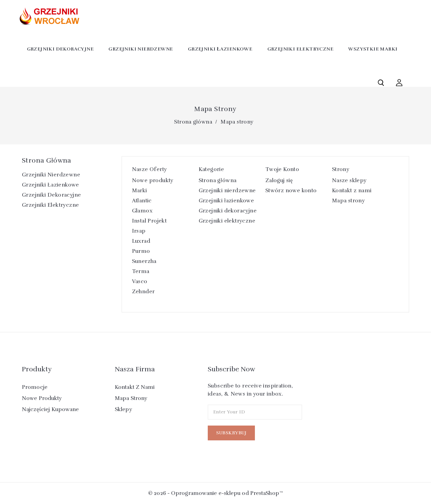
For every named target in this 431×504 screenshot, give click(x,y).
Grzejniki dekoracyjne (60, 49)
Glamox (142, 211)
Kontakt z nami (352, 191)
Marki (140, 191)
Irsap (139, 231)
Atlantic (142, 201)
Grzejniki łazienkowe (220, 49)
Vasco (140, 281)
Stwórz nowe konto (291, 191)
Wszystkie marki (373, 49)
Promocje (35, 387)
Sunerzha (144, 261)
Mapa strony (348, 201)
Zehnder (143, 292)
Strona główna (47, 160)
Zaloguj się (279, 180)
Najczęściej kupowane (50, 409)
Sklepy (123, 409)
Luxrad (141, 241)
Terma (141, 271)
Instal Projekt (150, 221)
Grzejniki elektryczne (300, 49)
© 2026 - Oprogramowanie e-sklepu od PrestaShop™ (215, 493)
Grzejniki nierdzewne (141, 49)
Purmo (141, 251)
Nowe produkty (153, 180)
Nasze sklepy (349, 180)
